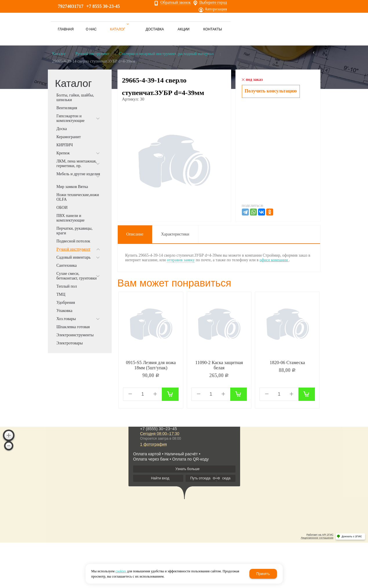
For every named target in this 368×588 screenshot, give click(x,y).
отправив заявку (181, 260)
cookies (121, 571)
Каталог (59, 54)
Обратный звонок (175, 3)
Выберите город (213, 3)
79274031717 (71, 6)
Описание (135, 234)
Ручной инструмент (92, 54)
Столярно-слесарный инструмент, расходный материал (166, 54)
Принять (263, 574)
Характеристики (175, 234)
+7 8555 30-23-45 (103, 6)
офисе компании (274, 260)
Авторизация (216, 9)
